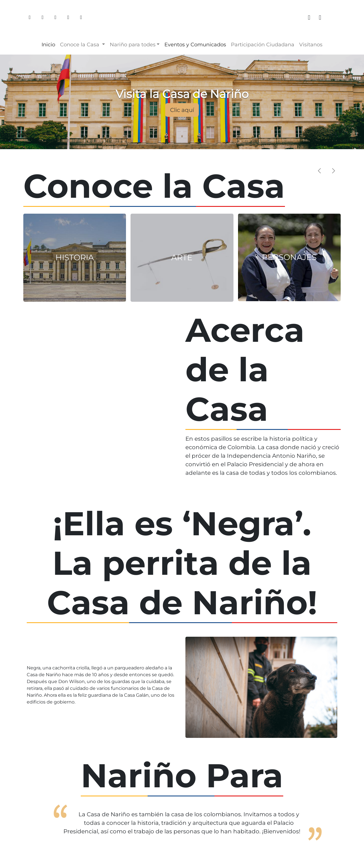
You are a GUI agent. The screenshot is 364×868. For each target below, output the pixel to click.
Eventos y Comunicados (195, 45)
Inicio (48, 45)
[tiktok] (335, 17)
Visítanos (311, 45)
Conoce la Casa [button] (80, 45)
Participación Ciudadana (263, 45)
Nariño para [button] (133, 45)
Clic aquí (182, 110)
